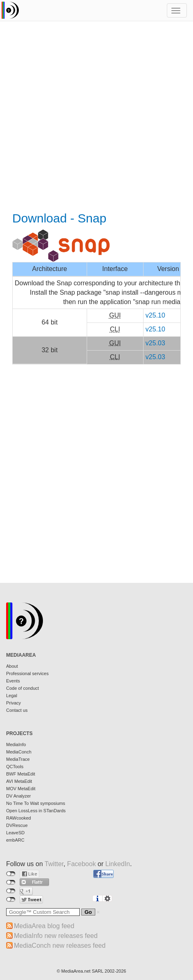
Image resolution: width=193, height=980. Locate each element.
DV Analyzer (19, 796)
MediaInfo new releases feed (56, 936)
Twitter (54, 864)
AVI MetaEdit (19, 781)
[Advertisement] (96, 117)
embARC (15, 840)
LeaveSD (15, 833)
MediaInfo (16, 744)
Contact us (17, 710)
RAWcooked (19, 818)
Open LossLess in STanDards (36, 811)
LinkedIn (118, 864)
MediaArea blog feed (44, 926)
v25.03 (155, 343)
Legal (12, 696)
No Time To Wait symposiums (36, 803)
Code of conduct (22, 688)
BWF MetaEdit (21, 774)
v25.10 (155, 315)
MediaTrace (18, 759)
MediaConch (19, 752)
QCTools (15, 767)
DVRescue (17, 825)
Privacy (13, 703)
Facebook (81, 864)
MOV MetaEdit (21, 789)
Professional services (27, 673)
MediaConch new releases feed (60, 946)
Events (13, 681)
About (12, 666)
